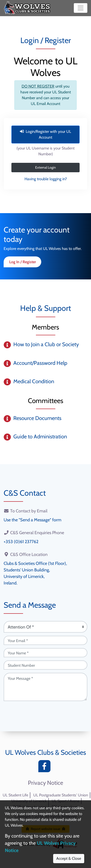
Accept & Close (69, 858)
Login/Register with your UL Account (45, 134)
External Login (45, 167)
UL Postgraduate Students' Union (61, 795)
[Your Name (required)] (45, 653)
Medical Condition (34, 381)
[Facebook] (46, 767)
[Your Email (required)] (45, 640)
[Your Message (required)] (45, 687)
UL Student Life (15, 795)
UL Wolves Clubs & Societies (46, 752)
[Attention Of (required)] (45, 627)
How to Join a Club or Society (46, 344)
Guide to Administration (40, 437)
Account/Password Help (40, 363)
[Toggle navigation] (81, 8)
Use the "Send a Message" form (33, 520)
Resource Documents (37, 418)
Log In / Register (23, 262)
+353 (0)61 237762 (21, 542)
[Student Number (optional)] (45, 665)
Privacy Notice (45, 783)
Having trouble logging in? (46, 179)
